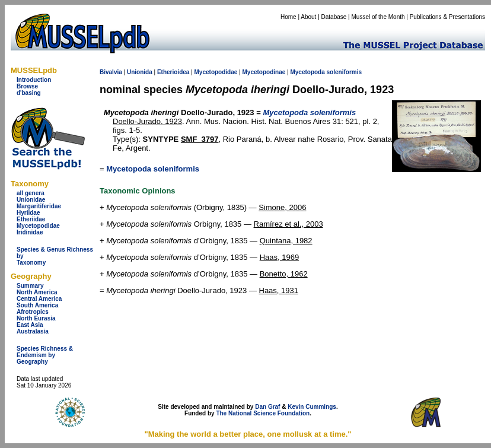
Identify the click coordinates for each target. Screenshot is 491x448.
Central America (39, 299)
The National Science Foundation (263, 413)
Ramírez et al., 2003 (288, 224)
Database (334, 17)
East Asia (30, 325)
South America (37, 305)
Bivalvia (111, 72)
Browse (27, 86)
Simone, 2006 (282, 207)
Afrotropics (33, 312)
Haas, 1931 (279, 290)
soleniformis (344, 72)
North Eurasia (36, 318)
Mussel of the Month (378, 17)
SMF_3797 (200, 139)
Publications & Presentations (447, 17)
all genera (31, 193)
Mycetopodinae (264, 72)
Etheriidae (31, 219)
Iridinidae (30, 232)
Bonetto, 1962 (284, 274)
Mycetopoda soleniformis (153, 169)
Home (288, 17)
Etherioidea (173, 72)
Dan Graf (267, 407)
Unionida (140, 72)
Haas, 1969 (280, 257)
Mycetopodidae (38, 226)
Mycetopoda (307, 72)
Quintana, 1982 (286, 241)
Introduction (34, 80)
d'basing (29, 93)
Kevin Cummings (312, 407)
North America (37, 292)
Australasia (33, 331)
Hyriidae (28, 213)
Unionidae (31, 200)
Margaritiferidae (39, 206)
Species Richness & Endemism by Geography (45, 355)
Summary (30, 286)
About (308, 17)
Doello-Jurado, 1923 (147, 121)
